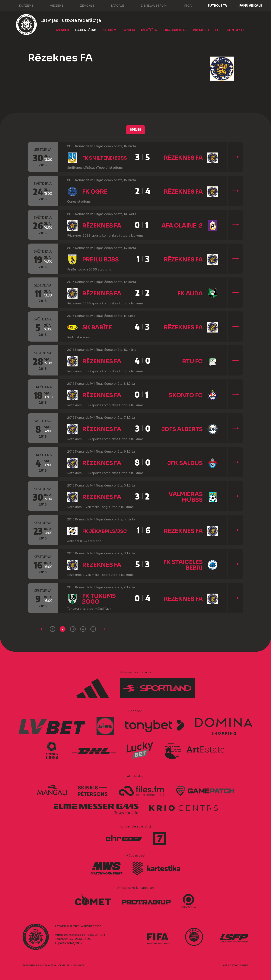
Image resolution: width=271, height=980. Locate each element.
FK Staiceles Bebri (183, 565)
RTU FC (192, 361)
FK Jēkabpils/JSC (105, 531)
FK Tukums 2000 (99, 599)
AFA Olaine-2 (182, 226)
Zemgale (83, 5)
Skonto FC (186, 395)
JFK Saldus (185, 463)
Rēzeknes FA (183, 158)
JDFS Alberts (182, 429)
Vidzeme (53, 5)
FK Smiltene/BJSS (105, 158)
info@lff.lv (75, 943)
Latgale (114, 5)
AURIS (245, 965)
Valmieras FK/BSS (186, 497)
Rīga (184, 5)
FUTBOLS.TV (218, 6)
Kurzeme (22, 5)
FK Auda (190, 293)
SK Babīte (97, 327)
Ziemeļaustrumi (150, 5)
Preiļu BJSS (100, 260)
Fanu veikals (251, 6)
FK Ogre (95, 192)
